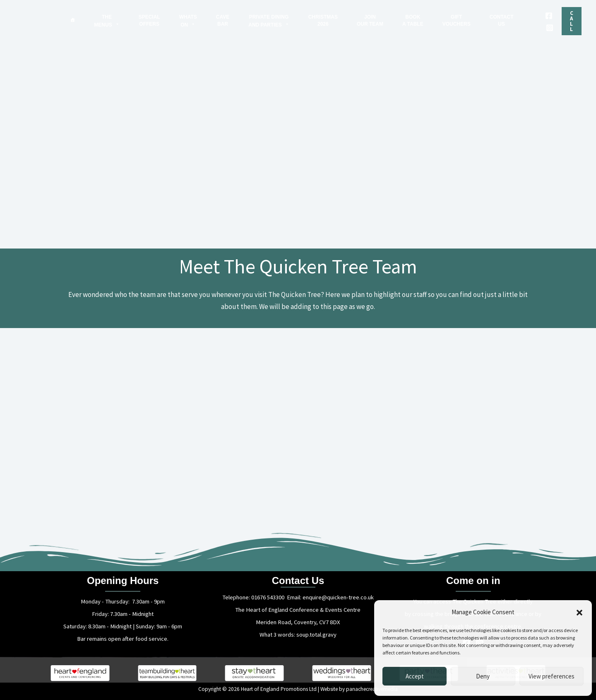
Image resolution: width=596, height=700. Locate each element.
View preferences (552, 676)
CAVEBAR (223, 21)
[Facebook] (549, 16)
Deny (483, 676)
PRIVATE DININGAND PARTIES (269, 21)
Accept (415, 676)
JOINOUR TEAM (370, 21)
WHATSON (188, 21)
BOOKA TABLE (413, 21)
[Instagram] (550, 28)
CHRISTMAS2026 (323, 21)
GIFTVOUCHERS (457, 21)
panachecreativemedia (372, 689)
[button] (579, 613)
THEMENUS (107, 21)
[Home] (72, 20)
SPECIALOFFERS (149, 21)
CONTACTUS (502, 21)
